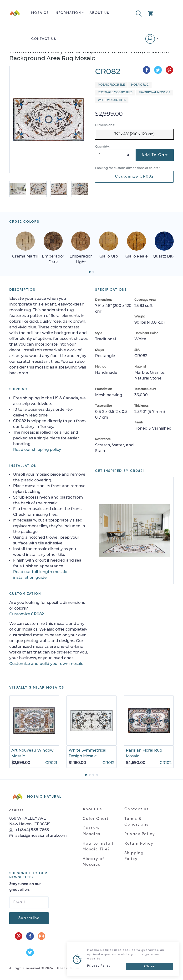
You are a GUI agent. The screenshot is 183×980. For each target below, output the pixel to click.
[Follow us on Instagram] (41, 936)
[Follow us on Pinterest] (19, 936)
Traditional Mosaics (155, 93)
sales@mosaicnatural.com (38, 835)
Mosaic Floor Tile (111, 85)
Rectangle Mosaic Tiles (115, 93)
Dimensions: (105, 125)
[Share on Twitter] (158, 70)
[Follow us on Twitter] (30, 952)
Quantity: (102, 146)
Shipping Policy (134, 856)
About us (99, 13)
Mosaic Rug (140, 85)
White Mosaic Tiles (112, 100)
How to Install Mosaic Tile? (98, 847)
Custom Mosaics (91, 831)
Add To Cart (155, 155)
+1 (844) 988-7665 (29, 830)
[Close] (150, 967)
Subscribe (29, 918)
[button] (139, 13)
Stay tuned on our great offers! (25, 887)
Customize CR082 (134, 177)
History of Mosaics (93, 862)
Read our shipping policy (37, 450)
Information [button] (68, 13)
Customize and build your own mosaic (46, 664)
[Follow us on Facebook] (30, 936)
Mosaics (40, 13)
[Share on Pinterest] (169, 70)
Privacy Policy (140, 834)
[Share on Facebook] (147, 70)
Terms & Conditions (136, 822)
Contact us (44, 39)
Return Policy (139, 844)
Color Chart (96, 819)
